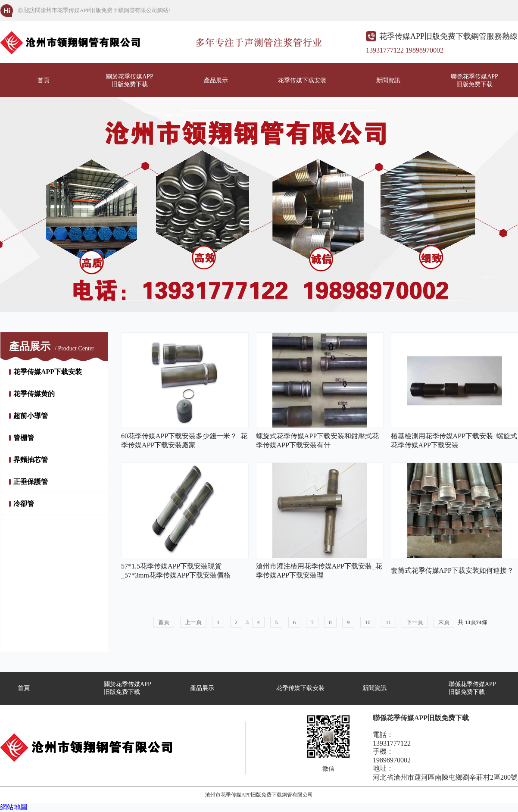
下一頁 (415, 622)
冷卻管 (24, 504)
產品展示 (216, 80)
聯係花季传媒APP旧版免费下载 (474, 80)
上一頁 (193, 622)
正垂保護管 (31, 482)
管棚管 (24, 438)
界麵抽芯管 (31, 460)
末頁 (444, 622)
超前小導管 (31, 416)
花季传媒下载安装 (302, 80)
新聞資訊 (388, 80)
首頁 (44, 80)
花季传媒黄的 (34, 394)
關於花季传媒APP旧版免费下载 (130, 80)
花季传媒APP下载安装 (48, 372)
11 (388, 622)
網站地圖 (14, 807)
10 (368, 622)
